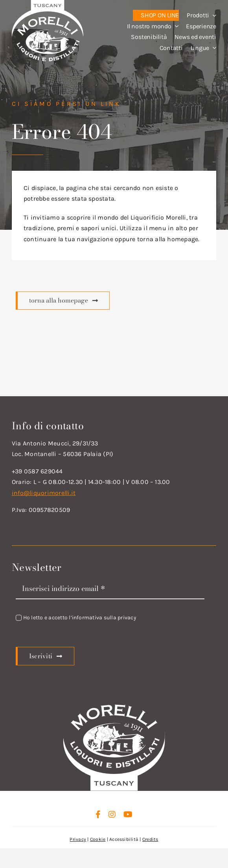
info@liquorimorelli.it (44, 493)
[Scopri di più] (63, 301)
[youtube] (128, 814)
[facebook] (98, 814)
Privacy (78, 839)
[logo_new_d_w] (114, 706)
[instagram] (112, 814)
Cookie (98, 839)
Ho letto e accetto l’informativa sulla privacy (80, 618)
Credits (150, 839)
